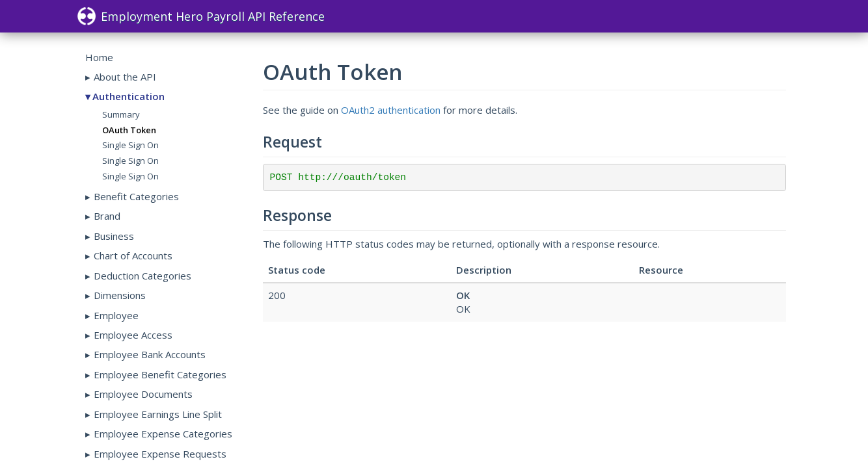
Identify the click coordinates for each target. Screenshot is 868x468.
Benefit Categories (136, 196)
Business (114, 236)
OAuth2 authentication (391, 110)
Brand (107, 216)
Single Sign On (130, 145)
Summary (121, 114)
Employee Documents (143, 394)
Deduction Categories (142, 276)
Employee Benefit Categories (160, 374)
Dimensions (120, 295)
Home (99, 57)
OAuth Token (129, 130)
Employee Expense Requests (160, 454)
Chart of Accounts (133, 255)
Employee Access (133, 335)
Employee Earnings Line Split (158, 414)
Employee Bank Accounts (150, 354)
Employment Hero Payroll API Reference (201, 16)
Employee (116, 315)
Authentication (129, 96)
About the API (125, 77)
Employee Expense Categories (163, 434)
